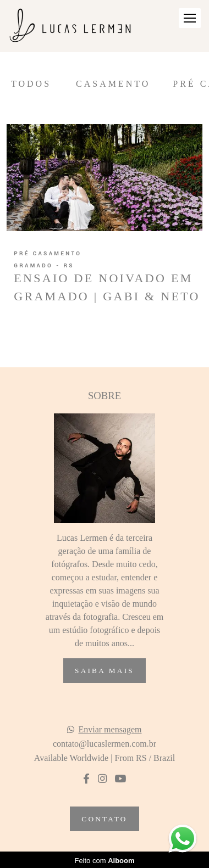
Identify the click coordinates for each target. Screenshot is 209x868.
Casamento (113, 84)
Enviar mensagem (110, 730)
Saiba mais (105, 671)
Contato (104, 819)
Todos (31, 84)
